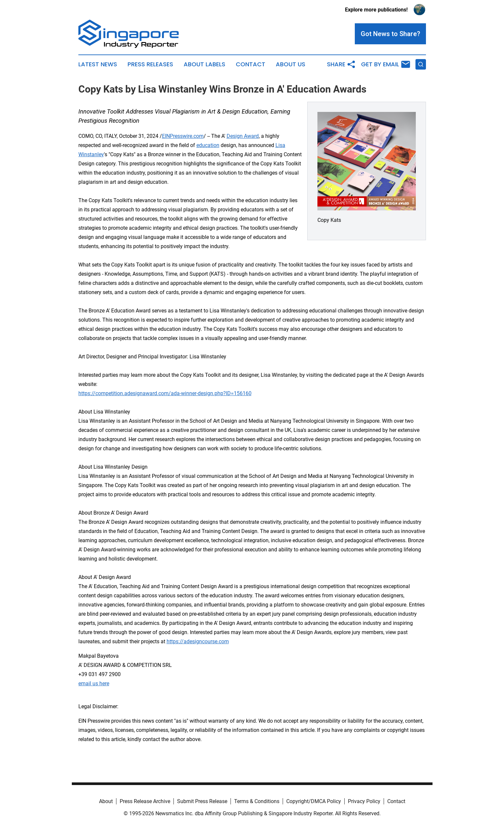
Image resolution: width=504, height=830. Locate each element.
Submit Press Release (202, 801)
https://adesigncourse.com (198, 641)
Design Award (243, 136)
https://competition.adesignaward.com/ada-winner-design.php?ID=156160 (165, 393)
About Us (291, 64)
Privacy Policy (364, 801)
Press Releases (150, 64)
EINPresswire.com (183, 136)
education (208, 145)
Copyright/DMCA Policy (314, 801)
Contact (251, 64)
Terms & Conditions (257, 801)
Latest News (98, 64)
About (106, 801)
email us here (94, 683)
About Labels (204, 64)
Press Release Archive (145, 801)
